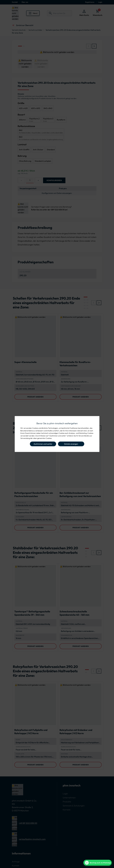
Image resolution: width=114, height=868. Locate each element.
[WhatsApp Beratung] (98, 863)
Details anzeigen (71, 444)
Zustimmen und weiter (43, 444)
